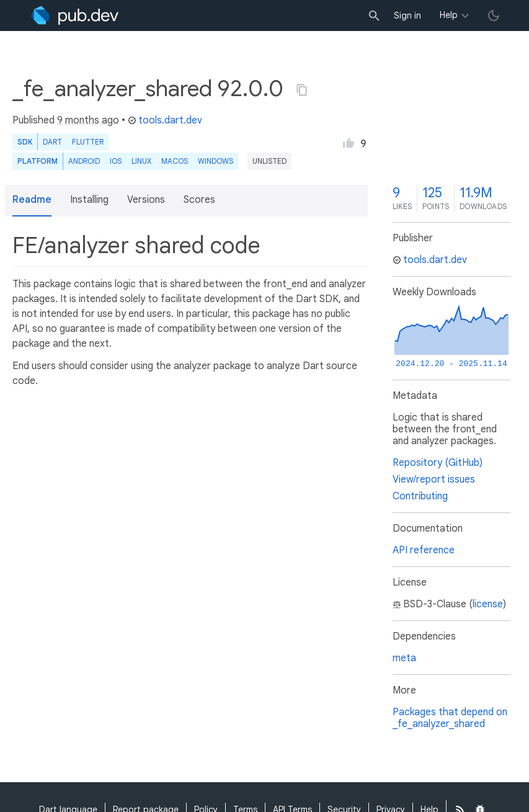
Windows (216, 161)
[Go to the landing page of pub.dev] (75, 16)
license (488, 604)
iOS (116, 161)
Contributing (420, 496)
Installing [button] (89, 200)
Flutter (88, 142)
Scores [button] (199, 200)
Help (449, 15)
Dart (52, 142)
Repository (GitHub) (438, 463)
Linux (141, 161)
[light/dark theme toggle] (494, 16)
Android (84, 161)
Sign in (407, 16)
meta (404, 658)
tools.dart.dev (165, 120)
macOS (175, 161)
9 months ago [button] (88, 120)
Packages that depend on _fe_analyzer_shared (450, 718)
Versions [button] (146, 200)
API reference (424, 550)
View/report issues (434, 480)
